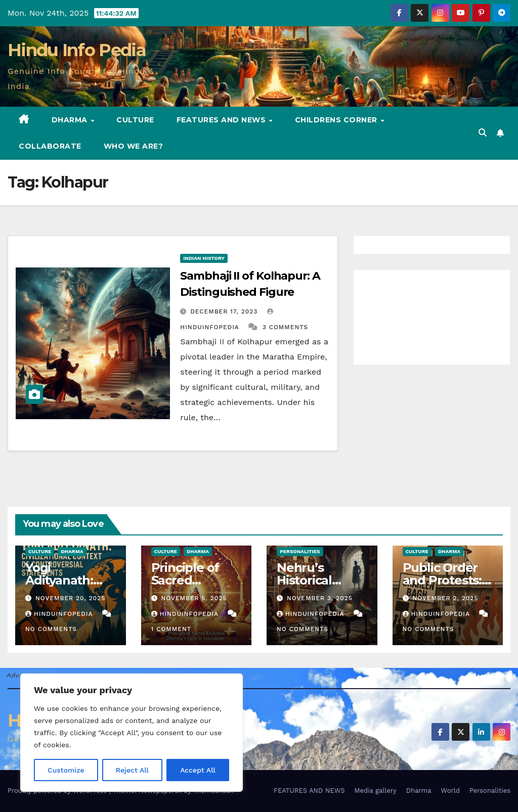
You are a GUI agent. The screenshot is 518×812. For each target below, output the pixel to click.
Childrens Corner (337, 120)
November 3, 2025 (320, 598)
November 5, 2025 (194, 598)
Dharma (71, 120)
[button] (483, 133)
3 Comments (285, 327)
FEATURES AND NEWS (222, 120)
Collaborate (50, 146)
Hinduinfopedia (60, 614)
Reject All (132, 770)
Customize (66, 770)
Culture (135, 120)
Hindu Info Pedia (77, 50)
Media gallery (375, 791)
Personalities (300, 551)
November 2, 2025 (445, 598)
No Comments (51, 629)
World (450, 791)
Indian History (204, 258)
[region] (132, 733)
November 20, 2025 (70, 598)
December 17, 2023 (225, 311)
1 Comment (171, 629)
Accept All (198, 770)
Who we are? (134, 146)
